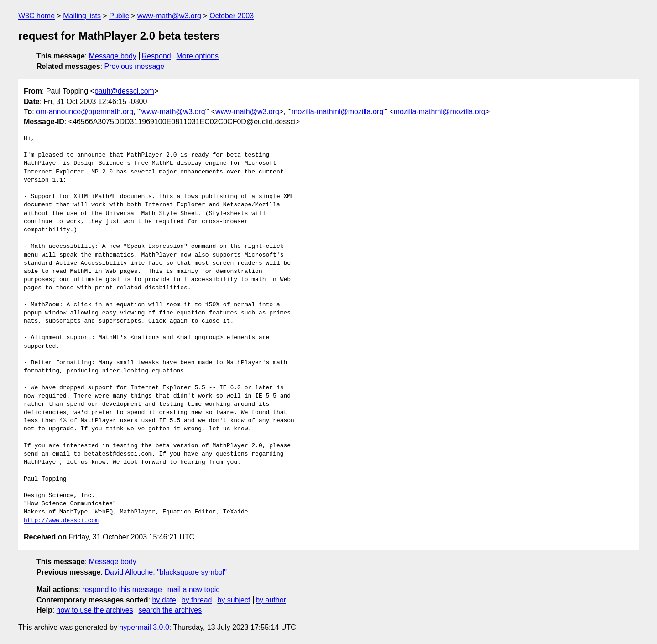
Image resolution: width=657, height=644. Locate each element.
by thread (197, 600)
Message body (113, 56)
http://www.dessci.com (61, 521)
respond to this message (122, 589)
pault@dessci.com (124, 91)
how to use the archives (95, 610)
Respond (156, 56)
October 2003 (232, 16)
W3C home (36, 16)
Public (119, 16)
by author (271, 600)
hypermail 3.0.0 (144, 627)
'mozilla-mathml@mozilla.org (337, 112)
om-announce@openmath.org (85, 112)
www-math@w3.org (169, 16)
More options (198, 56)
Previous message (135, 66)
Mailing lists (82, 16)
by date (164, 600)
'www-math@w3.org (173, 112)
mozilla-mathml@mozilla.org (440, 112)
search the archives (170, 610)
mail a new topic (194, 589)
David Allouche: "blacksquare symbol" (166, 572)
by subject (234, 600)
